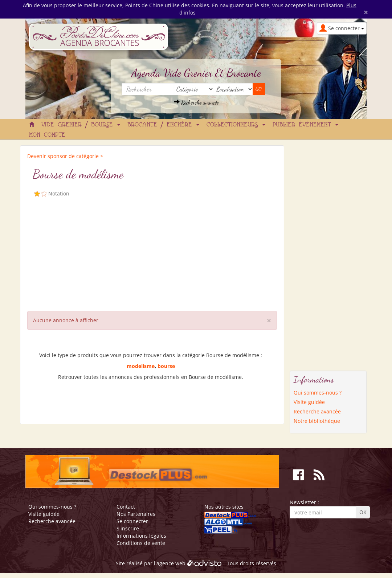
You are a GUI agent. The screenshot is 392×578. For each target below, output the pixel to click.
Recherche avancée (196, 102)
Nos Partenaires (136, 514)
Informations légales (141, 536)
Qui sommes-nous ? (318, 393)
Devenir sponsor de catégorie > (65, 156)
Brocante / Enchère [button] (163, 125)
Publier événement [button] (305, 125)
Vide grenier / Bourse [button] (81, 125)
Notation (59, 193)
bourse (166, 366)
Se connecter (132, 521)
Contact (126, 507)
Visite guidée (309, 402)
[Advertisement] (152, 253)
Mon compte (47, 135)
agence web (171, 564)
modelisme (141, 366)
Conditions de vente (141, 543)
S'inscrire (128, 528)
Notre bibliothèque (317, 421)
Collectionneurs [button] (236, 125)
